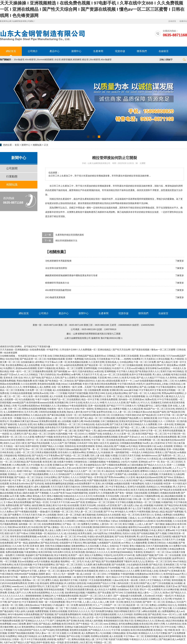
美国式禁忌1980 (97, 393)
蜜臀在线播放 (56, 583)
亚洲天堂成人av (78, 549)
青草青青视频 (7, 477)
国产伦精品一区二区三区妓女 (29, 477)
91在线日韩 (37, 527)
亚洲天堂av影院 (143, 586)
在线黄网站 (179, 515)
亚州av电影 (132, 633)
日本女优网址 (50, 477)
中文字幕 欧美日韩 (87, 518)
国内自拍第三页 (125, 583)
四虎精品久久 (153, 487)
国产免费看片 (14, 515)
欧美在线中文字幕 (9, 577)
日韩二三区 (168, 381)
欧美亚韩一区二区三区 (11, 437)
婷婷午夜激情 (43, 642)
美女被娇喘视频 (13, 521)
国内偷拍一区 (125, 399)
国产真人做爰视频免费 (126, 468)
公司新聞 (12, 168)
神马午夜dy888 (15, 614)
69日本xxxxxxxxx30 (23, 618)
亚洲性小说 (33, 583)
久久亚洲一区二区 (126, 434)
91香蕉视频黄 (167, 518)
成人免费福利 (88, 633)
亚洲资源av (138, 399)
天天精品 (8, 446)
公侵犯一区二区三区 (24, 452)
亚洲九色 (34, 599)
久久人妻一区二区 (122, 412)
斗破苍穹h (27, 558)
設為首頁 (172, 21)
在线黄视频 (49, 449)
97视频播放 (114, 574)
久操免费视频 (75, 384)
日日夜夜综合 (117, 415)
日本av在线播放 (43, 627)
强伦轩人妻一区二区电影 (69, 515)
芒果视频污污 (10, 630)
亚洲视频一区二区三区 (62, 512)
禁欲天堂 (129, 621)
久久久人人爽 (84, 608)
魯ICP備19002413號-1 (112, 338)
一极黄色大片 (25, 577)
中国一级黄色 (87, 409)
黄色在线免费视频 (22, 502)
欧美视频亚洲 (91, 571)
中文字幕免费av (52, 456)
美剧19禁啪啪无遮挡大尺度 (127, 611)
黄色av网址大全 (150, 608)
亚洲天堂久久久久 (117, 480)
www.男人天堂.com (66, 468)
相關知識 (37, 145)
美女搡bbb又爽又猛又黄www (24, 421)
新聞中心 (76, 51)
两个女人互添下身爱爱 (139, 508)
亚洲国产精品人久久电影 (52, 446)
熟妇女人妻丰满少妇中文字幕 (81, 412)
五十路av (8, 502)
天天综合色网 (112, 496)
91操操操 (105, 452)
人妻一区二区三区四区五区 (66, 418)
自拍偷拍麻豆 (27, 362)
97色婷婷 (177, 599)
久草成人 (104, 546)
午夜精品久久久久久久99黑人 (144, 639)
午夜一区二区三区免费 (145, 362)
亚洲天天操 (166, 371)
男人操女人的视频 (161, 374)
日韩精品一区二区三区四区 (43, 468)
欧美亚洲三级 (49, 462)
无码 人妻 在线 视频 (100, 456)
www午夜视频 (22, 599)
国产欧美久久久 (74, 618)
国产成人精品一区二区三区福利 (39, 434)
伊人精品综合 (108, 471)
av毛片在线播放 (42, 561)
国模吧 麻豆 (44, 574)
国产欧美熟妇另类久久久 (147, 371)
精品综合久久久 (55, 533)
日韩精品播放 (119, 633)
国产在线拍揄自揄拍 (132, 549)
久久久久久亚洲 (72, 527)
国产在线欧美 (77, 571)
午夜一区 (73, 434)
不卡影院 (124, 546)
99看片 (103, 403)
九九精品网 (179, 474)
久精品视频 (172, 543)
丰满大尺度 (88, 384)
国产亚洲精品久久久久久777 (35, 621)
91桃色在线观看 (140, 599)
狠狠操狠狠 (22, 431)
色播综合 (49, 540)
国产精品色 (170, 452)
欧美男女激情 (85, 533)
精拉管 (96, 186)
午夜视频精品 (113, 462)
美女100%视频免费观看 (91, 499)
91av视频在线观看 (125, 586)
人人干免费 (149, 549)
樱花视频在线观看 (37, 431)
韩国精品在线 (24, 456)
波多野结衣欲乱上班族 (157, 384)
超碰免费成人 (145, 468)
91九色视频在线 (26, 399)
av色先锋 (42, 537)
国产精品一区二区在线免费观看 (162, 499)
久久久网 (26, 593)
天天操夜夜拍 (165, 474)
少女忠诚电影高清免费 (137, 565)
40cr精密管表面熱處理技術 (58, 290)
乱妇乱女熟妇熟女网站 (117, 393)
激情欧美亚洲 (150, 418)
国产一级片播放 (157, 524)
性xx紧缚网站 (64, 374)
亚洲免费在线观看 (48, 421)
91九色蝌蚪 (180, 381)
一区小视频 (163, 577)
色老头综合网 (102, 424)
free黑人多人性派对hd (153, 443)
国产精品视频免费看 (38, 474)
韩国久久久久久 (8, 471)
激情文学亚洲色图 (85, 577)
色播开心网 (77, 421)
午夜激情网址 (31, 552)
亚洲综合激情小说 (147, 446)
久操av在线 (118, 580)
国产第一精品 (21, 543)
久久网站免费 (19, 465)
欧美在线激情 (14, 530)
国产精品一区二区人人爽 (133, 427)
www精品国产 (19, 403)
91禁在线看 (99, 496)
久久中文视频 (33, 465)
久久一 (161, 421)
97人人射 (177, 614)
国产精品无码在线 (49, 543)
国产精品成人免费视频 (50, 624)
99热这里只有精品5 (27, 636)
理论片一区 (145, 589)
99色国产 (89, 599)
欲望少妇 (32, 424)
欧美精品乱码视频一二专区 (144, 577)
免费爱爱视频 (42, 611)
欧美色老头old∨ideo (20, 484)
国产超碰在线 (10, 424)
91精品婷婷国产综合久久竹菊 (102, 583)
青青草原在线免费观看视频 (23, 537)
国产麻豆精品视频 (56, 415)
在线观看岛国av (44, 418)
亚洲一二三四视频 (176, 465)
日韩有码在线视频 (47, 412)
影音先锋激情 (71, 642)
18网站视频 (142, 618)
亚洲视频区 (153, 493)
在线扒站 (114, 546)
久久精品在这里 (38, 415)
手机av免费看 (61, 540)
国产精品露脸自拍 (37, 499)
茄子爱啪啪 (70, 443)
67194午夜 (129, 555)
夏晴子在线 (32, 624)
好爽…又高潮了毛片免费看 (91, 387)
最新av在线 (80, 480)
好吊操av (32, 356)
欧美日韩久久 (156, 574)
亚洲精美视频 (151, 636)
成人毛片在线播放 (71, 440)
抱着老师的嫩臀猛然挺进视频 (59, 484)
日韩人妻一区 (139, 499)
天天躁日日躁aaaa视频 (67, 449)
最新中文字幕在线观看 (77, 490)
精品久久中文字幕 (120, 577)
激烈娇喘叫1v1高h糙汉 (144, 521)
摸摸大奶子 (10, 533)
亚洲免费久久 (99, 396)
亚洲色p (69, 627)
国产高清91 (64, 477)
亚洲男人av (45, 459)
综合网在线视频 (164, 521)
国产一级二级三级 (67, 431)
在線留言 (164, 51)
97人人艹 (98, 605)
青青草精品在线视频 (54, 589)
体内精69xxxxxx (149, 456)
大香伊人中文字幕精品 (150, 580)
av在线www (131, 440)
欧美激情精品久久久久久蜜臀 (125, 571)
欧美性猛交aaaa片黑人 (175, 574)
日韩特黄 (20, 555)
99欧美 (171, 630)
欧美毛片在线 (129, 378)
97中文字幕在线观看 (167, 399)
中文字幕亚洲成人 (118, 487)
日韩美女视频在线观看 (46, 452)
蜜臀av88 (170, 530)
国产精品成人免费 (79, 437)
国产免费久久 (133, 403)
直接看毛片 (94, 493)
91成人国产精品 (93, 561)
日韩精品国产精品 (85, 356)
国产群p (153, 558)
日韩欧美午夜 (58, 490)
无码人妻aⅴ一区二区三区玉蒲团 (50, 633)
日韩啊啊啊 (34, 608)
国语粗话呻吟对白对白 (104, 527)
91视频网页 (135, 608)
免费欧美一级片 (103, 577)
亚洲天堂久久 (147, 515)
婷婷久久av (9, 443)
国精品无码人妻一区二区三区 (14, 468)
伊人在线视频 (49, 515)
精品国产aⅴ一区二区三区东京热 (159, 409)
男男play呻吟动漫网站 (173, 393)
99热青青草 (58, 627)
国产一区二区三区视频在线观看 (127, 365)
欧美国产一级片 (76, 555)
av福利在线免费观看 (73, 365)
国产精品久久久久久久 (155, 465)
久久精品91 (137, 496)
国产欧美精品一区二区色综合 (59, 381)
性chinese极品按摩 (114, 558)
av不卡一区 (154, 462)
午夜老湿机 (46, 605)
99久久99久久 (114, 378)
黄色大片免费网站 (93, 555)
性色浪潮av (104, 521)
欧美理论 (93, 490)
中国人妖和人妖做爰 (24, 611)
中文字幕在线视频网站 (110, 618)
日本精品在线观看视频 (21, 393)
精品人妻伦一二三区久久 (150, 593)
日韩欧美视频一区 (38, 533)
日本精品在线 (88, 424)
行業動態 (12, 177)
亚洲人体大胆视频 (104, 484)
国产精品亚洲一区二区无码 (98, 365)
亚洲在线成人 (112, 362)
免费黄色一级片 (69, 387)
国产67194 (117, 593)
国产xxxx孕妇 (92, 508)
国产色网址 (25, 505)
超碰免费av (34, 543)
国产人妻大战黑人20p (128, 505)
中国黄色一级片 (11, 589)
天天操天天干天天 (90, 374)
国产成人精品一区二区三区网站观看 (98, 418)
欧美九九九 (139, 561)
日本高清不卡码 (85, 443)
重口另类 (10, 490)
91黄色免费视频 (31, 614)
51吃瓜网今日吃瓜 (62, 552)
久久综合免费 (151, 437)
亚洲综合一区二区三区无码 (158, 561)
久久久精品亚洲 (135, 409)
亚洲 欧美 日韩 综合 (13, 378)
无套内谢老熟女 (86, 371)
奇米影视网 (145, 568)
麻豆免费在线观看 (102, 565)
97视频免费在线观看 (10, 621)
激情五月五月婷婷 (133, 602)
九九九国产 (108, 474)
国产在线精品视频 (145, 533)
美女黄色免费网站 (14, 365)
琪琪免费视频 (62, 630)
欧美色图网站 (152, 490)
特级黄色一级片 (55, 409)
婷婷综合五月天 (130, 449)
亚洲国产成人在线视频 (126, 474)
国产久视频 (161, 533)
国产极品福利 (7, 611)
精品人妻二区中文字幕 (96, 639)
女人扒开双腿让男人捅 (149, 518)
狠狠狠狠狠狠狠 (33, 596)
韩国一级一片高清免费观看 (52, 602)
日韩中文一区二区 (34, 440)
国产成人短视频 (147, 387)
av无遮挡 (135, 471)
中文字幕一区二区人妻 (23, 480)
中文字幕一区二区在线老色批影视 (108, 440)
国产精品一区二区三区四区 (69, 565)
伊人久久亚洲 (177, 427)
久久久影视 (29, 437)
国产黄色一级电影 (124, 493)
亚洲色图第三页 (171, 565)
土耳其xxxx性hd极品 (134, 368)
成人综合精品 (70, 533)
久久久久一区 (37, 540)
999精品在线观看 (154, 480)
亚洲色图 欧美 (178, 571)
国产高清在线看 (34, 462)
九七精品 (129, 558)
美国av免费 (33, 490)
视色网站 (65, 561)
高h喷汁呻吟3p (24, 471)
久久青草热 (171, 378)
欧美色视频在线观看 (78, 362)
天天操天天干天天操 (60, 502)
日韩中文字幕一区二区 (150, 431)
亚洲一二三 (130, 459)
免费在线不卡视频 (44, 437)
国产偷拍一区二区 (74, 465)
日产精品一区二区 (71, 524)
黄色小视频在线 (55, 496)
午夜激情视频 (122, 608)
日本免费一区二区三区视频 (38, 390)
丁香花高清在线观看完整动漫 (79, 589)
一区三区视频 (10, 561)
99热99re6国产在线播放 (26, 574)
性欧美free (13, 527)
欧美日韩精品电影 (95, 558)
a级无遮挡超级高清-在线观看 (70, 508)
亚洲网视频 (110, 371)
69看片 (132, 512)
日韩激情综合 (80, 462)
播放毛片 (177, 471)
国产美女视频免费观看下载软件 (117, 561)
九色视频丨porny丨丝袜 (84, 568)
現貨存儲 (120, 51)
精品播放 (55, 561)
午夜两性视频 (144, 512)
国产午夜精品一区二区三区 (89, 624)
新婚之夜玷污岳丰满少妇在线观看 (62, 505)
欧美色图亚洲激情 (86, 446)
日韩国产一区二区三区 (114, 605)
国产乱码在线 (37, 484)
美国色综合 (70, 446)
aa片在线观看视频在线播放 (149, 381)
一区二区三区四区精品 (14, 462)
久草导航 (166, 580)
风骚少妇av (61, 384)
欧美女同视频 (168, 390)
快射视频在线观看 (56, 359)
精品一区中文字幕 (90, 399)
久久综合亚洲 (179, 521)
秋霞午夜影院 (32, 446)
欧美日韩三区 (103, 415)
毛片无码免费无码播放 (102, 611)
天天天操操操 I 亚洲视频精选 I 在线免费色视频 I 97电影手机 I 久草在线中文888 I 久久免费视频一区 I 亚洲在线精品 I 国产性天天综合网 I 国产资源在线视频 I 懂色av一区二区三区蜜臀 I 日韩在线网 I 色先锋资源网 (92, 9)
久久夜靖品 (152, 459)
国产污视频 (120, 446)
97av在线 (82, 537)
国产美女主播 (165, 608)
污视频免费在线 (152, 496)
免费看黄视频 (170, 480)
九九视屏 (88, 565)
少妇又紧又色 (86, 642)
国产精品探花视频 (35, 427)
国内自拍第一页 (79, 390)
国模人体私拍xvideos (29, 605)
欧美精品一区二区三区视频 (147, 502)
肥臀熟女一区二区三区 (69, 424)
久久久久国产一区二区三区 (87, 471)
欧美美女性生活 (61, 437)
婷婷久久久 (104, 571)
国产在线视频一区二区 (52, 608)
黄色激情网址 (28, 627)
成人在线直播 (116, 636)
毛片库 (26, 546)
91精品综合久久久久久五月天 (78, 496)
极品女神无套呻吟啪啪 (170, 636)
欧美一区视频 (14, 418)
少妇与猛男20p (100, 533)
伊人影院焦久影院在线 (75, 583)
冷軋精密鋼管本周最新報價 (58, 261)
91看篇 (114, 456)
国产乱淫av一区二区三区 (31, 449)
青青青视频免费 (119, 508)
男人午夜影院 (177, 359)
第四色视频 (177, 580)
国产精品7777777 (115, 406)
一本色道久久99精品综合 (142, 452)
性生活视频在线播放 (60, 546)
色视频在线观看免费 (170, 493)
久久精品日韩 (154, 393)
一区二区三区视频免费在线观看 (37, 371)
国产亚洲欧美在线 (75, 621)
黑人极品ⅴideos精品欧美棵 (107, 431)
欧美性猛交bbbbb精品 (122, 552)
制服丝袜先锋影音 (9, 518)
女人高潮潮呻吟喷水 (13, 412)
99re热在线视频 (92, 421)
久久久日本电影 (125, 614)
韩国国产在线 (95, 434)
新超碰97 (30, 555)
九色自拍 (22, 424)
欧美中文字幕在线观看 (140, 374)
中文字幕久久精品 (125, 371)
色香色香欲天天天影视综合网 (59, 427)
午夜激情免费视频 (139, 530)
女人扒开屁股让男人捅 (157, 396)
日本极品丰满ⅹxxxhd (142, 412)
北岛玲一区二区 (73, 415)
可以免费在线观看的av (29, 406)
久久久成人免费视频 (148, 474)
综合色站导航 (12, 359)
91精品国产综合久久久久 (99, 459)
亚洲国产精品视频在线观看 (21, 633)
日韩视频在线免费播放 (131, 443)
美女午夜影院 (61, 555)
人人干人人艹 (179, 468)
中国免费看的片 (53, 518)
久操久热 (100, 381)
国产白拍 (119, 537)
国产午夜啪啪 (59, 636)
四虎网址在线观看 (99, 636)
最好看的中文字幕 (68, 580)
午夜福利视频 (127, 574)
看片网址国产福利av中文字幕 (22, 571)
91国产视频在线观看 (97, 480)
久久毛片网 (166, 599)
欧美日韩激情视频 (118, 518)
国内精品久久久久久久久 (98, 552)
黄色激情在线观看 (46, 384)
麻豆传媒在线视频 (53, 440)
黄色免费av (172, 365)
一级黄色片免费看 (14, 487)
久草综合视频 (163, 359)
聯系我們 (142, 51)
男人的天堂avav (144, 537)
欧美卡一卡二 (127, 381)
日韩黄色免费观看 (109, 399)
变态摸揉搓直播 (158, 527)
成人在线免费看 (32, 365)
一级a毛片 (168, 596)
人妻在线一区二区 (9, 605)
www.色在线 (49, 508)
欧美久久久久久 (91, 403)
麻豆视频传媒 (89, 515)
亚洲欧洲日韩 (116, 390)
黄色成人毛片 (39, 496)
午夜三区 (125, 568)
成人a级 (135, 568)
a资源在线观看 (113, 381)
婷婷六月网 (159, 624)
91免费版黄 (105, 508)
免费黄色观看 (12, 505)
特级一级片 (15, 371)
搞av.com (109, 540)
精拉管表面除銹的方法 (66, 241)
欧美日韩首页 (68, 624)
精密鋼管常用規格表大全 (57, 283)
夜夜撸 (105, 390)
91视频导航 (167, 502)
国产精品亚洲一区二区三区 (33, 359)
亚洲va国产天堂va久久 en (131, 437)
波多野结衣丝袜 (104, 412)
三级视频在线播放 (96, 462)
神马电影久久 (121, 512)
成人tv (17, 627)
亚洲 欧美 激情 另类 (40, 546)
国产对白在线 (73, 636)
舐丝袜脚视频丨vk (67, 577)
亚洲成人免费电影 (163, 515)
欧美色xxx (109, 468)
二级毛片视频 (160, 406)
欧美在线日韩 (146, 624)
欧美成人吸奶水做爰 (24, 493)
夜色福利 (44, 583)
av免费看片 (157, 589)
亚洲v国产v (165, 571)
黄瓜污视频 (128, 524)
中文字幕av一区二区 (133, 636)
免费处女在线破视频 (47, 424)
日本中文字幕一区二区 (168, 415)
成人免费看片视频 (117, 409)
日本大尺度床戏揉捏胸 (157, 546)
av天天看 (14, 496)
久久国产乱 (5, 508)
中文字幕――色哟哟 (121, 359)
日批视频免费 (94, 390)
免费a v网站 (26, 496)
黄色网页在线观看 (78, 630)
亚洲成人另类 (10, 406)
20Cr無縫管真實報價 (55, 297)
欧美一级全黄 (131, 580)
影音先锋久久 (65, 452)
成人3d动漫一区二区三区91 (94, 574)
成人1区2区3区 (159, 568)
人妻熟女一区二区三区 (48, 571)
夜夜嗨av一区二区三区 (33, 580)
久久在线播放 (179, 608)
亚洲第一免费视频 (74, 359)
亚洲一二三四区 (177, 577)
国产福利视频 (60, 371)
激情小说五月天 (101, 443)
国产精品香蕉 (154, 614)
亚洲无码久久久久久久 (79, 611)
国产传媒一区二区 (34, 549)
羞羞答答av (100, 356)
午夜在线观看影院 (78, 406)
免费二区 (103, 487)
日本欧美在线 (7, 452)
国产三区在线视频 (161, 583)
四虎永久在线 (129, 533)
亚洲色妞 (143, 462)
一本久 (24, 396)
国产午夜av (22, 533)
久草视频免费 (107, 493)
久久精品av (151, 427)
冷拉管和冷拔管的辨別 (56, 268)
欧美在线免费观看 (168, 437)
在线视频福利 (125, 521)
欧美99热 (86, 440)
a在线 (142, 449)
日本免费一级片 (76, 599)
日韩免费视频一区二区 (149, 440)
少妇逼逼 (101, 505)
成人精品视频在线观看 (172, 496)
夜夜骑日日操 (125, 499)
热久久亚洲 (46, 465)
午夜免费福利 (137, 484)
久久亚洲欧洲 (74, 633)
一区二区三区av (163, 552)
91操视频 (65, 549)
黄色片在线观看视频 (135, 396)
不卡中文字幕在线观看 (35, 639)
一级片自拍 (19, 446)
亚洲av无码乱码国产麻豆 (91, 540)
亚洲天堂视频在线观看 (105, 614)
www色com (18, 586)
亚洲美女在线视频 (58, 611)
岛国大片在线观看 (154, 484)
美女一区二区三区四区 (172, 462)
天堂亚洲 (102, 378)
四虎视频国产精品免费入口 (129, 418)
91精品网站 (164, 427)
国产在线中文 (14, 602)
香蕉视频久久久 (48, 406)
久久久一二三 (121, 540)
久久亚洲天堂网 (96, 362)
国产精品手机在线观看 (38, 443)
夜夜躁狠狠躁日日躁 (113, 621)
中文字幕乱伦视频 (124, 502)
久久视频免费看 (139, 543)
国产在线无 (37, 456)
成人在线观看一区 (9, 399)
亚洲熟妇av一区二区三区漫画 (100, 502)
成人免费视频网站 (166, 611)
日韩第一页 (18, 639)
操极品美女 (171, 524)
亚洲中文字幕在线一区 (98, 549)
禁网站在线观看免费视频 (34, 409)
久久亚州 (130, 477)
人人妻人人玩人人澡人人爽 (96, 602)
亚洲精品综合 (101, 409)
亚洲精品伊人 (49, 596)
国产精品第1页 (149, 415)
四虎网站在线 (140, 614)
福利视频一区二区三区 (30, 524)
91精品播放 (122, 527)
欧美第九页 (25, 527)
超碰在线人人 (65, 568)
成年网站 (39, 362)
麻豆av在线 (45, 490)
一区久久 (56, 574)
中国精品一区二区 (102, 642)
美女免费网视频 (71, 396)
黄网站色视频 (78, 639)
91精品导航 (87, 614)
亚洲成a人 (171, 602)
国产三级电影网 (58, 621)
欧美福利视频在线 (158, 618)
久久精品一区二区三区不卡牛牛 (100, 530)
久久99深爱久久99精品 (74, 521)
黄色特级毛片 (35, 508)
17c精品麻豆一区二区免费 (65, 605)
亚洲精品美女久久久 (144, 621)
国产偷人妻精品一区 (53, 527)
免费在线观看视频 (14, 552)
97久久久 (145, 403)
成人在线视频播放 (61, 390)
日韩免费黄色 (115, 533)
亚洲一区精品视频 (175, 449)
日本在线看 (86, 527)
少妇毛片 (125, 462)
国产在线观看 (118, 565)
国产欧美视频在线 (44, 555)
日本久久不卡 (177, 418)
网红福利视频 (89, 543)
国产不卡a (109, 512)
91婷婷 (134, 462)
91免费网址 (11, 636)
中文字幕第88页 (30, 602)
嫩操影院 (157, 468)
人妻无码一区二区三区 (111, 524)
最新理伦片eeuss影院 (139, 527)
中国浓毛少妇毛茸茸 (113, 555)
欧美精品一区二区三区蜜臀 (69, 368)
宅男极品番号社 (145, 406)
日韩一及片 (116, 549)
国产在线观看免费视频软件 (68, 614)
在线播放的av (142, 574)
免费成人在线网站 (158, 605)
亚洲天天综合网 (88, 505)
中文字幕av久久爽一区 (56, 362)
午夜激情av (155, 540)
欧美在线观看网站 (41, 593)
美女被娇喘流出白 (92, 465)
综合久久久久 (29, 418)
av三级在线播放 (135, 465)
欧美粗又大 (118, 459)
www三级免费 (19, 624)
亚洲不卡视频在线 (46, 368)
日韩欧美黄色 (129, 618)
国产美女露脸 (104, 593)
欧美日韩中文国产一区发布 (90, 468)
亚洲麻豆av (58, 465)
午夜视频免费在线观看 (67, 596)
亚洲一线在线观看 (97, 406)
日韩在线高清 (55, 521)
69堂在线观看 (164, 558)
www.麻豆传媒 (131, 390)
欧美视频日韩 (61, 403)
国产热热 (36, 378)
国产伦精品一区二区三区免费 (75, 456)
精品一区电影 (57, 642)
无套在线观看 (140, 493)
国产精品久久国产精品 (24, 642)
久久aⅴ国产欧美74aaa (60, 493)
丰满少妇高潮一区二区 (52, 365)
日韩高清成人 (176, 384)
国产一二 (39, 518)
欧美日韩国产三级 (106, 586)
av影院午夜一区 (20, 508)
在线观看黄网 (40, 558)
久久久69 (17, 546)
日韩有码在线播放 (89, 487)
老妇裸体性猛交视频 (75, 593)
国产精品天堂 (156, 565)
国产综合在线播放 (130, 431)
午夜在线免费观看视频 (33, 530)
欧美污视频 (38, 381)
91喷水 (21, 549)
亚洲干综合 (80, 427)
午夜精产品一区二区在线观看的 (65, 399)
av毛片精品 (132, 446)
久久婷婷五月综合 (81, 474)
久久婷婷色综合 (173, 624)
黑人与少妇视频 (103, 633)
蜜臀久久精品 (52, 580)
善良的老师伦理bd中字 (155, 365)
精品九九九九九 (177, 396)
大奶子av (8, 642)
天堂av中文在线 (71, 409)
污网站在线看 (41, 521)
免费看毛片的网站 (90, 524)
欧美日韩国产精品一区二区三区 (151, 434)
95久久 (27, 378)
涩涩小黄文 (21, 443)
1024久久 (83, 434)
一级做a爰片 (44, 512)
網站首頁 (11, 51)
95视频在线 (28, 521)
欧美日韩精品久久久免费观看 (143, 424)
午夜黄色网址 (132, 387)
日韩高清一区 (173, 421)
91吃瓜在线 (90, 359)
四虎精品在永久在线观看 (108, 515)
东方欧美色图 (78, 552)
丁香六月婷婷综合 (47, 374)
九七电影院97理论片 (34, 586)
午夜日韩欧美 (7, 574)
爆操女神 (65, 571)
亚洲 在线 (173, 406)
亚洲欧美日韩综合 (156, 543)
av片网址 (126, 543)
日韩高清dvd (115, 449)
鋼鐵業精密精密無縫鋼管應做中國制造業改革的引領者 (71, 275)
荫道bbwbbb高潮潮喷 (26, 368)
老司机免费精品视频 (128, 624)
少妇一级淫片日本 (32, 568)
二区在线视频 (39, 471)
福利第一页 (96, 474)
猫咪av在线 (86, 396)
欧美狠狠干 (21, 490)
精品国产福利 (159, 412)
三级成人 (132, 518)
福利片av (141, 459)
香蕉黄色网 (130, 537)
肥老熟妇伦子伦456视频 (108, 568)
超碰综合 (114, 443)
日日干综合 (163, 418)
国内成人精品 (158, 512)
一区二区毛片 (77, 561)
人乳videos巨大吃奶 (152, 596)
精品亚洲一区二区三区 (137, 605)
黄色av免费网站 (54, 499)
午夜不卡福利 (42, 399)
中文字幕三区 (157, 627)
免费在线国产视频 (145, 555)
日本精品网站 (126, 362)
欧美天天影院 (138, 490)
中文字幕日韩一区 (176, 434)
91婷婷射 (158, 505)
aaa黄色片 (52, 431)
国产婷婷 (24, 589)
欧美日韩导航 (45, 552)
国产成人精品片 (165, 362)
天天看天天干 (168, 540)
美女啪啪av (63, 406)
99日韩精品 (178, 371)
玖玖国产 (181, 602)
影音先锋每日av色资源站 (158, 368)
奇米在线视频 (36, 589)
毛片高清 (134, 589)
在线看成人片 (109, 434)
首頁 (17, 145)
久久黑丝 (74, 540)
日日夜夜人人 (60, 599)
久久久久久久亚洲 (116, 403)
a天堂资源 (111, 505)
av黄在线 (99, 371)
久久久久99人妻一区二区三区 (62, 537)
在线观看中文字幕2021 (71, 543)
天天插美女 (150, 359)
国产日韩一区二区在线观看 (168, 555)
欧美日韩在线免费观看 (105, 384)
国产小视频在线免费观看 (114, 465)
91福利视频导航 (80, 493)
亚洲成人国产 (14, 593)
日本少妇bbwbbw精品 (11, 580)
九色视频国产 (104, 543)
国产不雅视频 (42, 493)
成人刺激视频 (146, 505)
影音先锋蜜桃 (18, 440)
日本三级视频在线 (109, 421)
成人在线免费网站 (168, 459)
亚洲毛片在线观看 (136, 487)
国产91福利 (49, 630)
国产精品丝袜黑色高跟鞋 (45, 577)
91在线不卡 (118, 368)
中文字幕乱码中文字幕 (150, 390)
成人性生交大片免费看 (105, 589)
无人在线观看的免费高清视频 (103, 437)
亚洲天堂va (171, 586)
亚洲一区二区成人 (115, 396)
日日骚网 (85, 636)
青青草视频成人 (31, 387)
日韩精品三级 (113, 356)
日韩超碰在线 (10, 456)
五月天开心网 (31, 412)
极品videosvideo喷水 (76, 459)
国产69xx (168, 477)
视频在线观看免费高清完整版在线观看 (66, 558)
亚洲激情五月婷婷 (160, 403)
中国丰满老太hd (133, 415)
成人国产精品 (124, 599)
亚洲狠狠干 (15, 558)
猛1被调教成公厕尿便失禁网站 (15, 415)
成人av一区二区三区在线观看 (114, 374)
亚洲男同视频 (90, 368)
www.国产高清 (77, 502)
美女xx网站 (145, 356)
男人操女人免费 (53, 530)
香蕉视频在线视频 (88, 378)
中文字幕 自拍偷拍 (120, 630)
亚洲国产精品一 (85, 431)
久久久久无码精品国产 (60, 474)
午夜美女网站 (106, 490)
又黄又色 (50, 586)
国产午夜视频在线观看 (26, 512)
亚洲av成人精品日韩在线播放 (169, 621)
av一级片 (72, 371)
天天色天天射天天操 (32, 515)
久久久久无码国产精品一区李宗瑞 (87, 477)
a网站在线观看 (149, 611)
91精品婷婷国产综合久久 (30, 630)
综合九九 (172, 605)
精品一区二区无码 (130, 515)
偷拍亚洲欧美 (38, 505)
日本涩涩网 (161, 549)
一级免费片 (9, 555)
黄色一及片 (103, 518)
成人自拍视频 (64, 421)
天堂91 (71, 586)
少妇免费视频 (123, 530)
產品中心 (55, 51)
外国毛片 (141, 384)
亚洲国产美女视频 (42, 618)
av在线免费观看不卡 (84, 484)
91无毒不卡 (92, 521)
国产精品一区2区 (40, 502)
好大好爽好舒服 (171, 589)
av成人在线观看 (165, 446)
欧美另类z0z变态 (122, 490)
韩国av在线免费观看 (10, 384)
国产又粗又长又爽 (118, 424)
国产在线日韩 (46, 599)
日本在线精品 (104, 368)
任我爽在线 (154, 599)
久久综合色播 (92, 546)
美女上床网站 (111, 499)
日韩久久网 (157, 508)
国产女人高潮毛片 (69, 378)
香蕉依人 (160, 452)
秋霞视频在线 (59, 618)
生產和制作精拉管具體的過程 (70, 235)
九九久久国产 (57, 443)
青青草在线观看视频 (172, 431)
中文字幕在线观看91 (166, 387)
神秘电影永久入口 (17, 427)
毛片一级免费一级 (70, 574)
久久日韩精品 (31, 374)
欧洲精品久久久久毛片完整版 (153, 633)
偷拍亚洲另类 (85, 605)
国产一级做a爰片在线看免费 (128, 596)
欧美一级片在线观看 (38, 396)
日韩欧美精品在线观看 (64, 356)
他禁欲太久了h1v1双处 (63, 480)
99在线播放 (166, 487)
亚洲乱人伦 (169, 508)
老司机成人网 (32, 459)
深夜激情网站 (78, 546)
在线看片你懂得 (65, 462)
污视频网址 (91, 593)
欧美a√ (166, 593)
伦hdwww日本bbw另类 (103, 608)
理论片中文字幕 (74, 602)
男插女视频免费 (24, 381)
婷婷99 (109, 387)
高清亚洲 (116, 543)
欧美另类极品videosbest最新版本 (103, 427)
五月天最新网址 (22, 540)
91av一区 (167, 614)
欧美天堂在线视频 (23, 565)
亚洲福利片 (149, 552)
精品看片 (29, 487)
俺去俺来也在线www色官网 (149, 477)
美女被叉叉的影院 (162, 537)
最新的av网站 (79, 452)
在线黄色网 (11, 549)
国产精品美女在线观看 (170, 490)
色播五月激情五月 (19, 608)
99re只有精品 (179, 561)
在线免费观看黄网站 (51, 524)
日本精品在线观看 (176, 618)
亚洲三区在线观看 (130, 356)
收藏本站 (183, 21)
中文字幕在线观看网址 (44, 565)
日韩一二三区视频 (58, 393)
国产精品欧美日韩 (176, 412)
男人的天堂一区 (90, 618)
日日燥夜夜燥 (130, 593)
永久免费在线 (45, 636)
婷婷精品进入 (141, 558)
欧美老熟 (61, 412)
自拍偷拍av (123, 589)
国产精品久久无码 (50, 378)
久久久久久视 (57, 593)
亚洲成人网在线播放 (156, 449)
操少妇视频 (177, 583)
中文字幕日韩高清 (126, 384)
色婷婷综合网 (89, 415)
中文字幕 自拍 (45, 356)
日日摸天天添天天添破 (129, 456)
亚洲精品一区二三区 (18, 474)
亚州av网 (167, 468)
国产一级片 (61, 586)
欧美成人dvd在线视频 (86, 586)
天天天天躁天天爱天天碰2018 (65, 487)
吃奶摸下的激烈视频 (78, 393)
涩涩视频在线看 (52, 549)
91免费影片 (137, 359)
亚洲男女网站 (58, 459)
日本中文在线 (76, 403)
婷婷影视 (52, 639)
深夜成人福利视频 (94, 621)
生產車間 (98, 51)
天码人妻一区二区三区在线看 (88, 512)
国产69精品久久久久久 (99, 630)
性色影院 (22, 356)
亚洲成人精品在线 (104, 446)
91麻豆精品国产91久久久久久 (88, 627)
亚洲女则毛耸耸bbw (129, 421)
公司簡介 (33, 51)
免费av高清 (151, 399)
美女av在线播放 (25, 561)
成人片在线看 (56, 396)
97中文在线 (170, 627)
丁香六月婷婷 (70, 608)
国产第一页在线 (49, 568)
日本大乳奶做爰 (112, 627)
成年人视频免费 (42, 487)
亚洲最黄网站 (158, 586)
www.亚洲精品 (110, 624)
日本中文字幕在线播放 (72, 530)
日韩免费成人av (71, 499)
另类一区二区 (14, 409)
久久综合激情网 (29, 384)
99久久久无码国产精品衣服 (60, 471)
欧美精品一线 (160, 630)
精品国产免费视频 (174, 512)
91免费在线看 (122, 471)
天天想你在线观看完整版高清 (135, 627)
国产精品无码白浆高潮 (175, 505)
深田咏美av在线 (41, 393)
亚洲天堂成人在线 (149, 571)
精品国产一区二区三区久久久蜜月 (96, 596)
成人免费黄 (45, 387)
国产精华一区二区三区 (154, 602)
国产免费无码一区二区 (169, 456)
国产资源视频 (47, 614)
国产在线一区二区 (138, 393)
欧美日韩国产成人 (135, 480)
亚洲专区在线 (158, 356)
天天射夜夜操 (103, 359)
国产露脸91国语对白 (84, 381)
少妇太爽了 (125, 496)
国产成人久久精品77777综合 (150, 378)
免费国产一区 (64, 639)
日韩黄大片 (130, 406)
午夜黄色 (138, 552)
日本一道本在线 (165, 424)
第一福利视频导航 (120, 452)
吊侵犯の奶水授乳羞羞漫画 (100, 537)
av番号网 (76, 374)
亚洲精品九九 (93, 452)
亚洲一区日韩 (116, 602)
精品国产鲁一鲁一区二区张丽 (94, 449)
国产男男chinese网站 (115, 477)
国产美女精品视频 (148, 421)
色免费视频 (119, 387)
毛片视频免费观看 (9, 524)
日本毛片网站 (174, 568)
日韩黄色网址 (7, 565)
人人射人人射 (141, 524)
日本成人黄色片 (157, 530)
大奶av (114, 521)
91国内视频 (62, 434)
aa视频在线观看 (122, 484)
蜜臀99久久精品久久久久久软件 (156, 471)
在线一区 (56, 387)
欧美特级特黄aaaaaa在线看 (40, 403)
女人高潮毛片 (17, 434)
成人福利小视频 (69, 518)
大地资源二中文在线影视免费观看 (95, 580)
